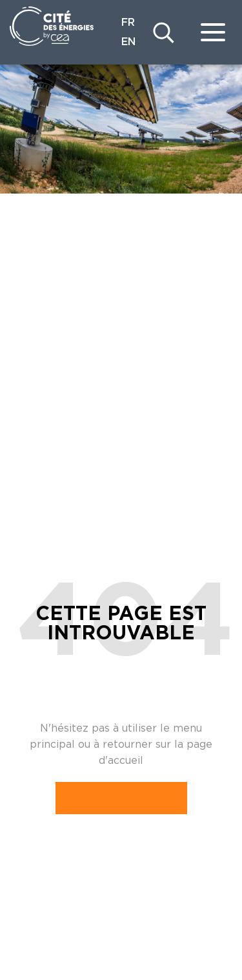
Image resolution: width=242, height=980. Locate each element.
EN (128, 42)
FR (128, 23)
